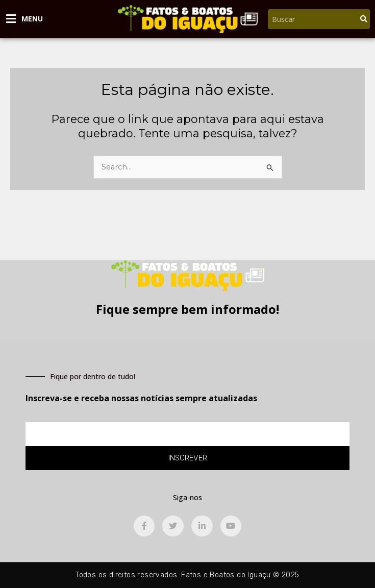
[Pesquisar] (364, 19)
